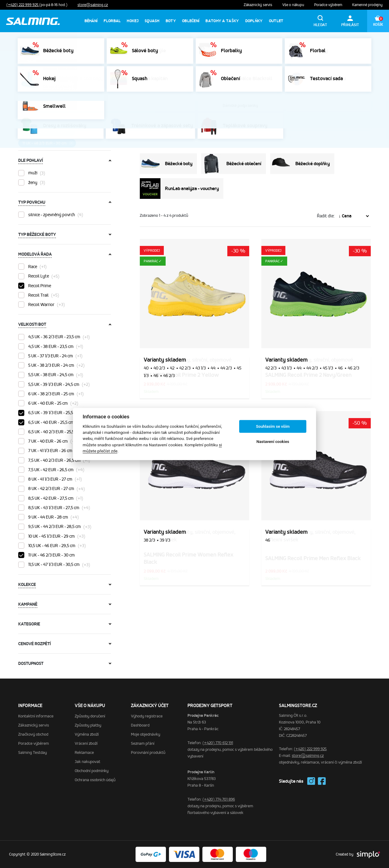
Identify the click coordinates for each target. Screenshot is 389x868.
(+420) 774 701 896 (219, 799)
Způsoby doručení (90, 716)
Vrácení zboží (86, 743)
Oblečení (191, 21)
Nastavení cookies (273, 442)
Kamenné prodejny (367, 5)
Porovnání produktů (148, 752)
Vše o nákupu (294, 5)
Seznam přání (143, 743)
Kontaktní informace (36, 716)
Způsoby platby (88, 725)
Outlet (276, 21)
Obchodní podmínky (92, 771)
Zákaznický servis (258, 5)
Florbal (112, 21)
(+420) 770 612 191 (218, 743)
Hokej (133, 21)
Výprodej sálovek (280, 41)
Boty (171, 21)
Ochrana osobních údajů (95, 780)
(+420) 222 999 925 (23, 5)
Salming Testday (33, 752)
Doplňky (254, 21)
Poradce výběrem (329, 5)
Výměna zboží (87, 734)
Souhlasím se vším (273, 426)
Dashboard (140, 725)
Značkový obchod (33, 734)
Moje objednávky (146, 734)
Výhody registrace (147, 716)
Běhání (91, 21)
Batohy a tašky (222, 21)
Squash (152, 21)
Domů (23, 61)
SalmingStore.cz (50, 61)
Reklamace (84, 752)
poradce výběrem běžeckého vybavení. (324, 136)
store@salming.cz (93, 5)
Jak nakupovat (88, 762)
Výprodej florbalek (324, 41)
